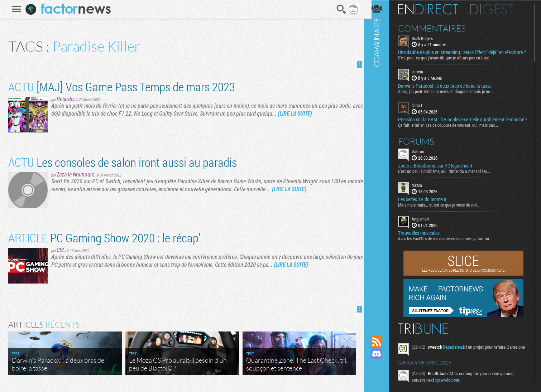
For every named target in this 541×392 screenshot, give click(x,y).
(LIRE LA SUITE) (294, 113)
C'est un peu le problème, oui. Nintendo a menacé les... (449, 182)
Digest (497, 9)
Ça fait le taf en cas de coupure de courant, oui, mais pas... (453, 136)
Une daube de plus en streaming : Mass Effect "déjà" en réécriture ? (456, 55)
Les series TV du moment (427, 210)
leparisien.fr (460, 358)
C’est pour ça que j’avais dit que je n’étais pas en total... (450, 63)
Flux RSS (382, 342)
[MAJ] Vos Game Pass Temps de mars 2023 (121, 86)
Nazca (422, 196)
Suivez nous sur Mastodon (382, 366)
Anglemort (426, 230)
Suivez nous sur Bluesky (382, 378)
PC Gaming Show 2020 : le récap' (103, 238)
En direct (433, 9)
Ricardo (64, 99)
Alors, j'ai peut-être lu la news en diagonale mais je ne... (451, 97)
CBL (60, 250)
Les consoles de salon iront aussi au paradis (121, 162)
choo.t (422, 111)
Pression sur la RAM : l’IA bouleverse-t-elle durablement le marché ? (458, 128)
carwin (422, 77)
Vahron (423, 163)
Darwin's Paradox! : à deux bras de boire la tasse (450, 92)
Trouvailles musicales (424, 244)
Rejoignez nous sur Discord (382, 354)
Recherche (340, 9)
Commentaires (437, 28)
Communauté (382, 161)
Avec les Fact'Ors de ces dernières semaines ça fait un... (450, 250)
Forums (421, 153)
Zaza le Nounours (75, 174)
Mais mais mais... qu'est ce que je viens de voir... (444, 216)
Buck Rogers (427, 38)
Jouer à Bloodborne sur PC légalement (440, 177)
